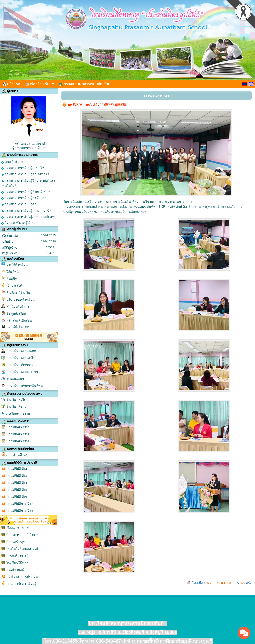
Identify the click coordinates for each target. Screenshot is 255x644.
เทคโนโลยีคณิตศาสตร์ (22, 549)
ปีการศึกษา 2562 (18, 441)
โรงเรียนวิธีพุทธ (18, 563)
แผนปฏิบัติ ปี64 (17, 483)
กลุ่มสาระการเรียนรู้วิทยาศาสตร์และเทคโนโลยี (28, 183)
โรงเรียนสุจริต (16, 400)
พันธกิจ (12, 279)
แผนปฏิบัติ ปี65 (17, 489)
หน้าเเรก (11, 84)
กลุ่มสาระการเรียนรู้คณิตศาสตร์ (25, 174)
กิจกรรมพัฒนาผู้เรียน (18, 223)
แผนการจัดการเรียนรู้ (21, 584)
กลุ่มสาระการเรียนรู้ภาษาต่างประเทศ (29, 217)
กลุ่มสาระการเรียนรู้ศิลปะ (21, 204)
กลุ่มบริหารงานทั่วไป (21, 358)
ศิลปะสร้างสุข (16, 542)
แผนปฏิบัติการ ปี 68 (20, 510)
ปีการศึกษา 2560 (18, 427)
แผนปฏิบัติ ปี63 (17, 476)
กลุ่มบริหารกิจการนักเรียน (25, 386)
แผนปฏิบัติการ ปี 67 (20, 503)
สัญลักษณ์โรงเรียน (19, 292)
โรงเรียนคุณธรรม (18, 414)
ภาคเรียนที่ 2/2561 (19, 455)
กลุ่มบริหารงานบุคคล (21, 351)
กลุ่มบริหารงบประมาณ (22, 372)
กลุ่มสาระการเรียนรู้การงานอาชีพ (27, 211)
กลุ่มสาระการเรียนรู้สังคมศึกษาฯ (26, 192)
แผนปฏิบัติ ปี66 (17, 496)
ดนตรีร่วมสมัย (16, 570)
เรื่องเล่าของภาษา (19, 528)
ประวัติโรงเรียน (17, 265)
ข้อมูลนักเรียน (16, 313)
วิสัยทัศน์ (13, 272)
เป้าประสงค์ (14, 286)
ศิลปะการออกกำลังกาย (23, 535)
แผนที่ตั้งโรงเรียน (18, 327)
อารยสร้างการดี (17, 556)
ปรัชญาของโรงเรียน (21, 299)
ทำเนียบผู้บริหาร (18, 306)
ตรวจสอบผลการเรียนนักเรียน (85, 84)
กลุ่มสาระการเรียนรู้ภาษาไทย (24, 168)
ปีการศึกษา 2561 (18, 434)
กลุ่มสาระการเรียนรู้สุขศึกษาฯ (24, 198)
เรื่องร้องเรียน (39, 84)
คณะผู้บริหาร (12, 162)
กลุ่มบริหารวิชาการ (20, 365)
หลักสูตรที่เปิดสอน (19, 320)
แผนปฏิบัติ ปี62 (17, 469)
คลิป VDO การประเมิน (22, 577)
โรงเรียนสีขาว (16, 407)
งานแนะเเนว (15, 379)
